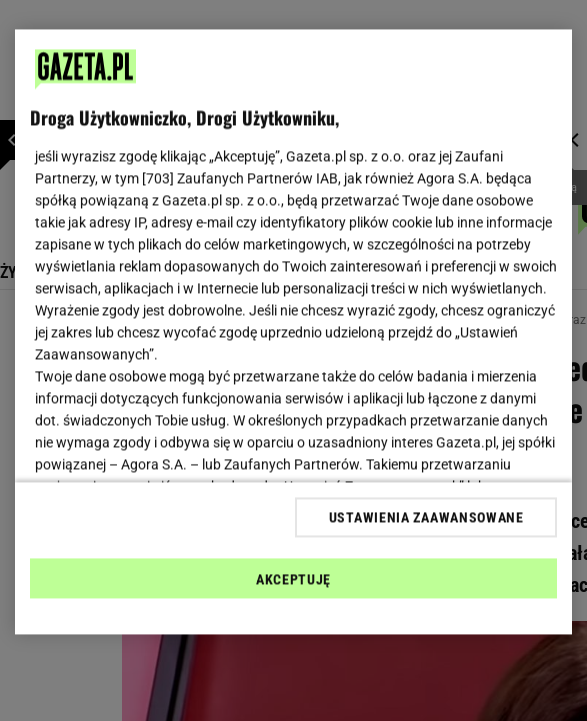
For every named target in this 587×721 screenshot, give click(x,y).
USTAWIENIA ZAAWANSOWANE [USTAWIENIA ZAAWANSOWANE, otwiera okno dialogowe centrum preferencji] (426, 517)
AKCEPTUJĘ (293, 579)
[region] (294, 332)
